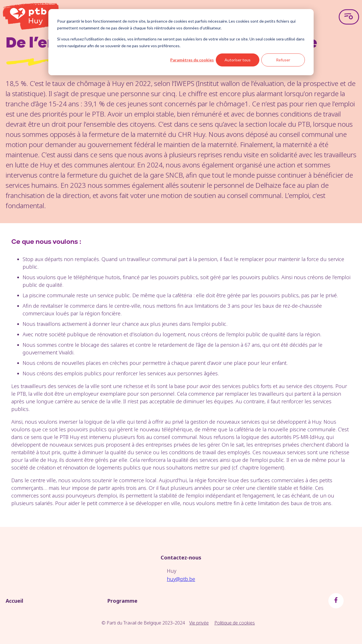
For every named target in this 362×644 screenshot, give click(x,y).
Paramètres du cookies (192, 60)
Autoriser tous (238, 60)
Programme (122, 601)
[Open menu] (349, 17)
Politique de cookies (235, 623)
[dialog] (181, 42)
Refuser (283, 60)
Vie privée (199, 623)
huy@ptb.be (181, 579)
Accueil (14, 601)
